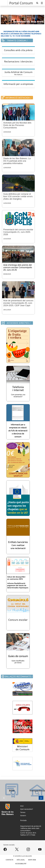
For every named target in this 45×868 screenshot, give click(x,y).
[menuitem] (42, 3)
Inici (22, 806)
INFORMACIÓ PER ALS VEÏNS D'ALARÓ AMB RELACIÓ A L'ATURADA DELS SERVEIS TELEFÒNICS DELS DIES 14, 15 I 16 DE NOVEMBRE (21, 34)
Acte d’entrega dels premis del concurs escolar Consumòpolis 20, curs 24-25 (18, 267)
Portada (23, 820)
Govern (23, 815)
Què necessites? (27, 809)
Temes (23, 812)
